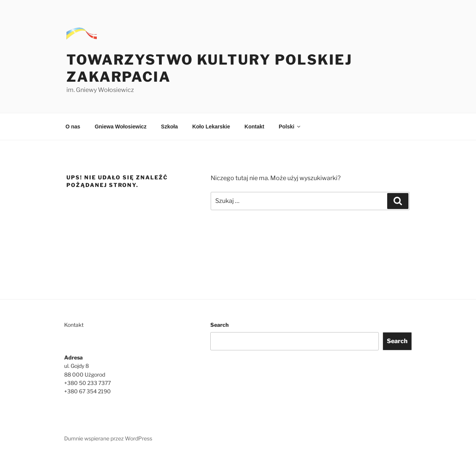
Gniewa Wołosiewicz (121, 127)
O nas (73, 127)
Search (219, 325)
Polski (290, 127)
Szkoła (169, 127)
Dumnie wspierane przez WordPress (108, 438)
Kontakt (254, 127)
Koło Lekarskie (211, 127)
